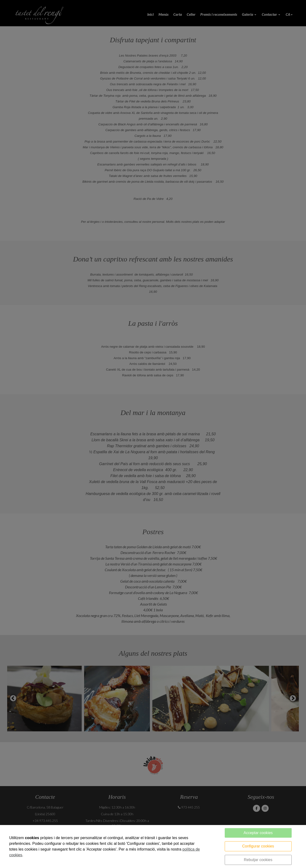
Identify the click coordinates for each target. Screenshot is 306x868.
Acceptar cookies (258, 833)
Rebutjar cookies (258, 860)
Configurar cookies (258, 846)
